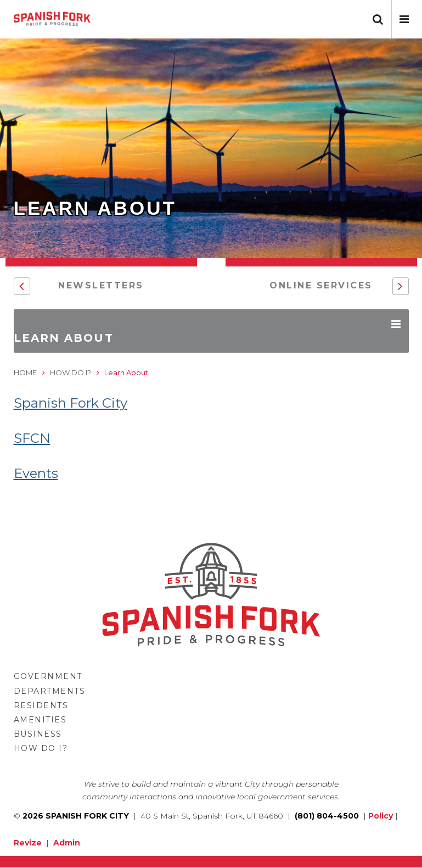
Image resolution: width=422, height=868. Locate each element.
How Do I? (71, 372)
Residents (41, 705)
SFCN (32, 438)
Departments (50, 691)
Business (38, 734)
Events (36, 473)
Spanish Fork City (71, 403)
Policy (381, 816)
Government (48, 676)
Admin (67, 843)
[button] (404, 19)
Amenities (40, 720)
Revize (28, 843)
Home (25, 372)
